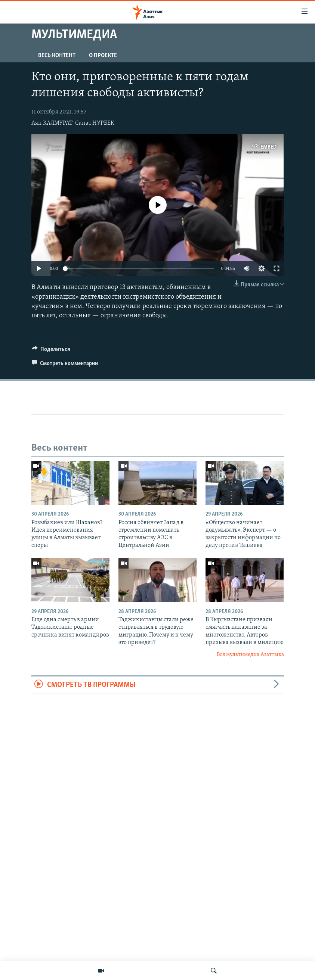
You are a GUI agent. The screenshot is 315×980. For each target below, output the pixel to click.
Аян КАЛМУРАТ (52, 123)
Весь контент (57, 56)
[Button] (51, 351)
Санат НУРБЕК (95, 123)
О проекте (103, 56)
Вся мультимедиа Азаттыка (250, 655)
